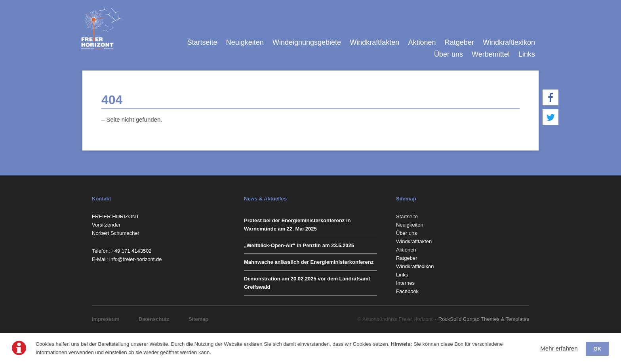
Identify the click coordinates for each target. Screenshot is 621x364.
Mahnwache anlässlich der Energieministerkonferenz (309, 262)
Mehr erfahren (559, 348)
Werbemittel (491, 54)
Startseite (202, 42)
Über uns (449, 54)
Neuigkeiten (245, 42)
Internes (405, 283)
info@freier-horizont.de (135, 259)
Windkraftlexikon (509, 42)
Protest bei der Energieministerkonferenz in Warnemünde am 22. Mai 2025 (297, 225)
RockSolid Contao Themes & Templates (484, 319)
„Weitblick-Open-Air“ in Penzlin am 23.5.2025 (299, 245)
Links (527, 54)
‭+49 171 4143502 (131, 251)
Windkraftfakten (374, 42)
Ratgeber (459, 42)
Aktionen (422, 42)
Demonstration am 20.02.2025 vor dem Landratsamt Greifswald (307, 283)
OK (598, 349)
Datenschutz (154, 319)
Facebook (407, 291)
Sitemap (199, 319)
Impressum (106, 319)
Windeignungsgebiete (307, 42)
